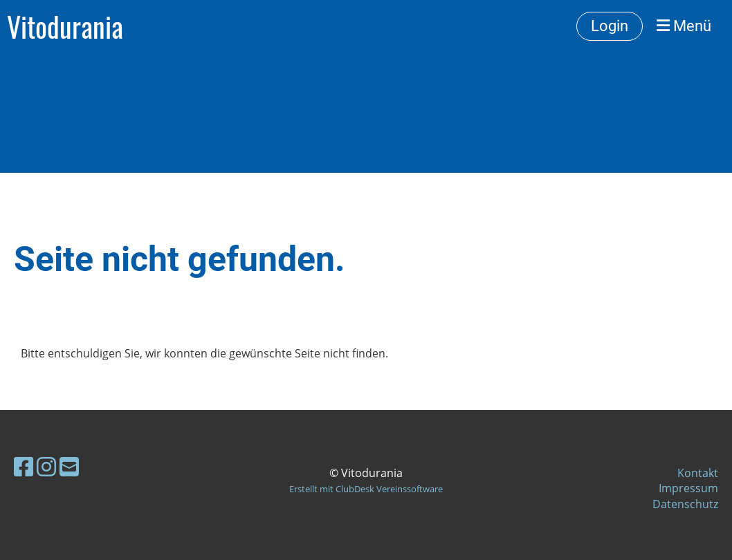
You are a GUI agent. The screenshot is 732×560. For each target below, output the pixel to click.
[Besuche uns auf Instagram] (46, 466)
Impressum (688, 488)
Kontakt (698, 473)
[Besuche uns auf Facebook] (24, 466)
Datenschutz (685, 504)
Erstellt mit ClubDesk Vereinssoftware (366, 489)
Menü (684, 26)
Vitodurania (65, 26)
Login (610, 26)
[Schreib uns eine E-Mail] (69, 466)
